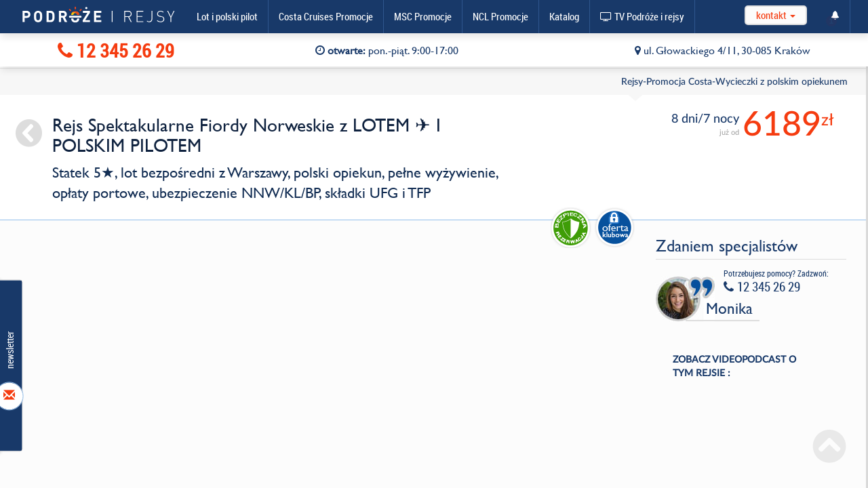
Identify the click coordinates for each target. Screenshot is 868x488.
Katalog (564, 16)
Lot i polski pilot (227, 16)
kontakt (776, 15)
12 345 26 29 (116, 50)
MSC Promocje (423, 16)
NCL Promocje (500, 16)
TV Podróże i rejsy (642, 16)
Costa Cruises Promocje (326, 16)
